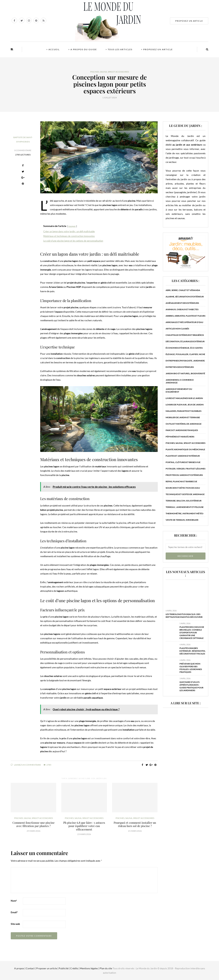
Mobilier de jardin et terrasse (183, 417)
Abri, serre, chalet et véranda (183, 290)
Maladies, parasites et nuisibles (183, 411)
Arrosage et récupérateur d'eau (184, 322)
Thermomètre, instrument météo (185, 513)
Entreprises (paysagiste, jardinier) (185, 361)
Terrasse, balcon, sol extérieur (184, 501)
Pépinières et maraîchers (180, 437)
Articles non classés (177, 329)
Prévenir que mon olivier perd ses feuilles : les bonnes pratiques (191, 668)
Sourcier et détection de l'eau (183, 488)
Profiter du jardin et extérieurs (184, 475)
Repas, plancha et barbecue (181, 481)
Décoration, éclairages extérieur (185, 341)
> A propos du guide (83, 49)
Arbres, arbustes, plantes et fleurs (185, 316)
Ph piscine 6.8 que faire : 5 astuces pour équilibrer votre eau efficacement (84, 826)
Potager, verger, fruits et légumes (185, 469)
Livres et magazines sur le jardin (184, 398)
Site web (15, 924)
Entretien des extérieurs (180, 367)
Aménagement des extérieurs (182, 303)
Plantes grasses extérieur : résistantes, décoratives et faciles (192, 651)
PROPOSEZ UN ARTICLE (189, 21)
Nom (14, 901)
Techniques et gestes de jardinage (185, 494)
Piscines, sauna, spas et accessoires (110, 72)
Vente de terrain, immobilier (182, 520)
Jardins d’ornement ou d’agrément (179, 390)
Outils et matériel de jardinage (184, 424)
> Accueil (53, 49)
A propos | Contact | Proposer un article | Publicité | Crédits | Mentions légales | (57, 968)
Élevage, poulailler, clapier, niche (185, 354)
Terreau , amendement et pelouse (185, 507)
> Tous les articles (119, 49)
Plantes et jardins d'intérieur (183, 456)
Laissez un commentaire (26, 765)
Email (14, 912)
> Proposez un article (157, 49)
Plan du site (106, 968)
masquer (72, 226)
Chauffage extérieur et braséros (185, 335)
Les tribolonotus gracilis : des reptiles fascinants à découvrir (184, 616)
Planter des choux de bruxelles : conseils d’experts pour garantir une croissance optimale (192, 633)
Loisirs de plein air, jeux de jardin (185, 405)
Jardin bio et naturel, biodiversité (185, 373)
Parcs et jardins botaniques (182, 430)
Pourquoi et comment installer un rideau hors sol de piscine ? (135, 824)
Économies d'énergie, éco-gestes (184, 348)
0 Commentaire (23, 150)
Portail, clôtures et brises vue (183, 462)
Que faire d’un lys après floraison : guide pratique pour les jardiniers (191, 686)
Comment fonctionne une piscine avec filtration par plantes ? (34, 824)
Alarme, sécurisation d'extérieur (185, 297)
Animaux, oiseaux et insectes (182, 309)
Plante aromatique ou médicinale (185, 449)
